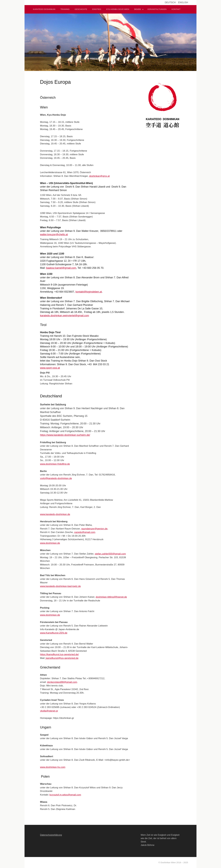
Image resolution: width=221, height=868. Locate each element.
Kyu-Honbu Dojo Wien (118, 9)
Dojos (137, 9)
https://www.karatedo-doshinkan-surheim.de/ (65, 435)
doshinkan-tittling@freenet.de (111, 597)
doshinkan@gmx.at (99, 176)
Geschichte (81, 9)
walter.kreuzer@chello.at (54, 234)
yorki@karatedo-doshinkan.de (56, 478)
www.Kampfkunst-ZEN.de (54, 633)
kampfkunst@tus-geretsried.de (62, 658)
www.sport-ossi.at (50, 368)
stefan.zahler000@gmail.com (110, 554)
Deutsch (170, 2)
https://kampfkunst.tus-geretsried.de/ (59, 654)
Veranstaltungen (157, 9)
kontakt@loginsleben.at (89, 292)
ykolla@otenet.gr (49, 711)
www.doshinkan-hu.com (53, 767)
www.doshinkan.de (50, 543)
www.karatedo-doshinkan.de (55, 514)
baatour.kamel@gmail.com (61, 268)
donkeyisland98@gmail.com (62, 682)
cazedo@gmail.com (85, 532)
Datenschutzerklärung (51, 835)
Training (65, 9)
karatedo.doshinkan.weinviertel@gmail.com (64, 316)
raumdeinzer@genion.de (94, 529)
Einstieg (97, 9)
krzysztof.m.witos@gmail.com (65, 795)
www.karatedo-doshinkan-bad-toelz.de (60, 586)
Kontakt (176, 9)
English (183, 2)
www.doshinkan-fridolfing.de (55, 464)
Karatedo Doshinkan (44, 9)
